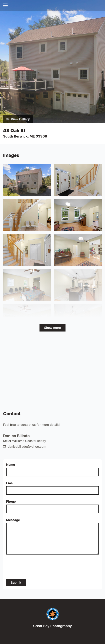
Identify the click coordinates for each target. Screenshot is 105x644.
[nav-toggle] (5, 5)
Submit (16, 583)
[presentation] (35, 567)
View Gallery (18, 119)
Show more (52, 328)
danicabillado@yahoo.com (27, 447)
